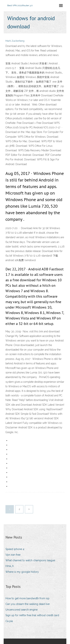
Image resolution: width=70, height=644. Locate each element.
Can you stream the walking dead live (28, 604)
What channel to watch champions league (30, 560)
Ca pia (9, 621)
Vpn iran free (13, 555)
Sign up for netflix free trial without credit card (32, 615)
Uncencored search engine (22, 610)
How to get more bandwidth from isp (27, 598)
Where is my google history (22, 572)
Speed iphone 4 (15, 549)
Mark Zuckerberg (15, 41)
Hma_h (10, 566)
